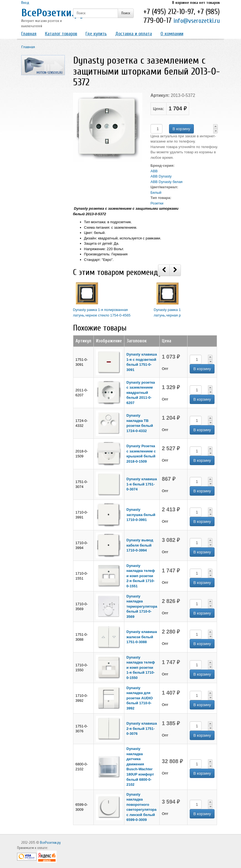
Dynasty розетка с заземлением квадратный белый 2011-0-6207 (141, 393)
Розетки (157, 203)
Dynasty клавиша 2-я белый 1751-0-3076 (142, 728)
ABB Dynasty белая (167, 182)
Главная (29, 34)
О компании (172, 34)
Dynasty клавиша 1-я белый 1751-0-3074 (142, 484)
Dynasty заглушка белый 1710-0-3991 (141, 515)
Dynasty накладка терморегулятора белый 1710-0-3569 (142, 606)
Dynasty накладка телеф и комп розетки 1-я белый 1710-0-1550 (141, 668)
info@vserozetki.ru (197, 21)
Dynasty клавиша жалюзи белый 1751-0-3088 (142, 637)
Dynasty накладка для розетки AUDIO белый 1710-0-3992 (140, 698)
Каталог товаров (61, 34)
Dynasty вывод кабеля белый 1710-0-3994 (140, 545)
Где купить (96, 34)
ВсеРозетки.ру (53, 13)
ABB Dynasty (161, 176)
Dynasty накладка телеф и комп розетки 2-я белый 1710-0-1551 (141, 576)
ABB (154, 171)
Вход (25, 3)
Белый (156, 193)
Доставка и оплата (134, 34)
